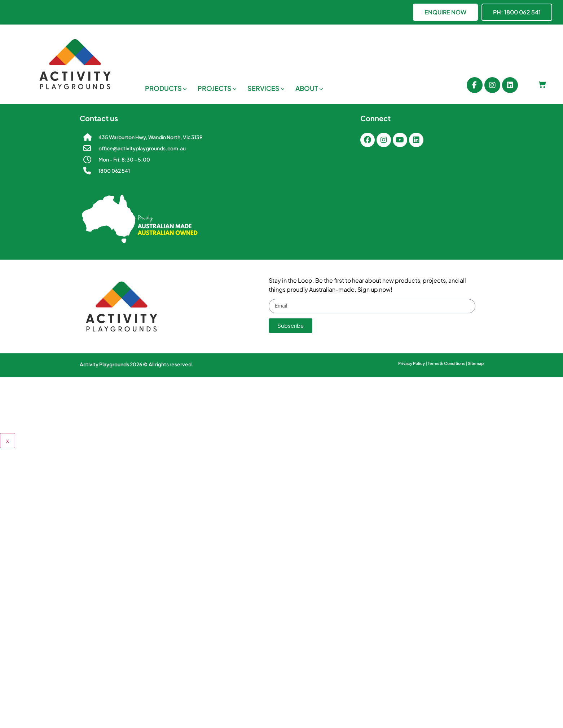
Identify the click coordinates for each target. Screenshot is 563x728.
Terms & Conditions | (448, 363)
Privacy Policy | (413, 363)
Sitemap (476, 363)
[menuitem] (166, 88)
